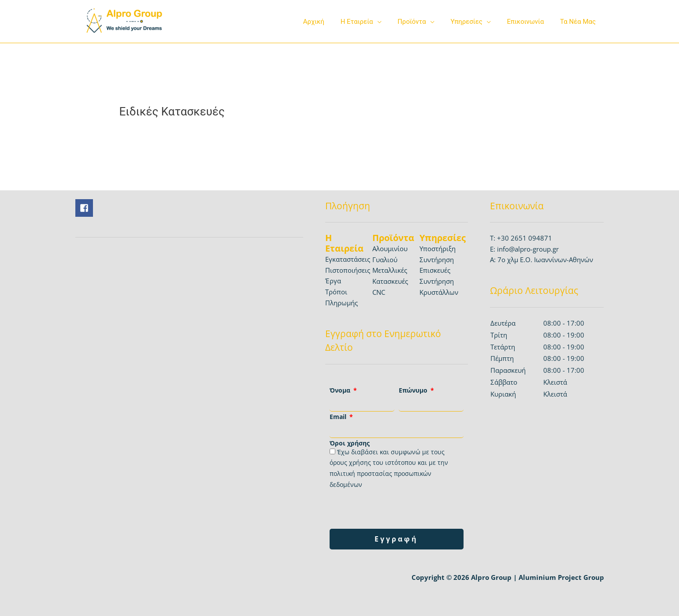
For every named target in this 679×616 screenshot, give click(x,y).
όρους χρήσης (350, 462)
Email (339, 417)
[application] (390, 22)
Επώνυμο (414, 390)
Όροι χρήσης (350, 443)
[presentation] (397, 509)
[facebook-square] (85, 208)
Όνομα (341, 390)
